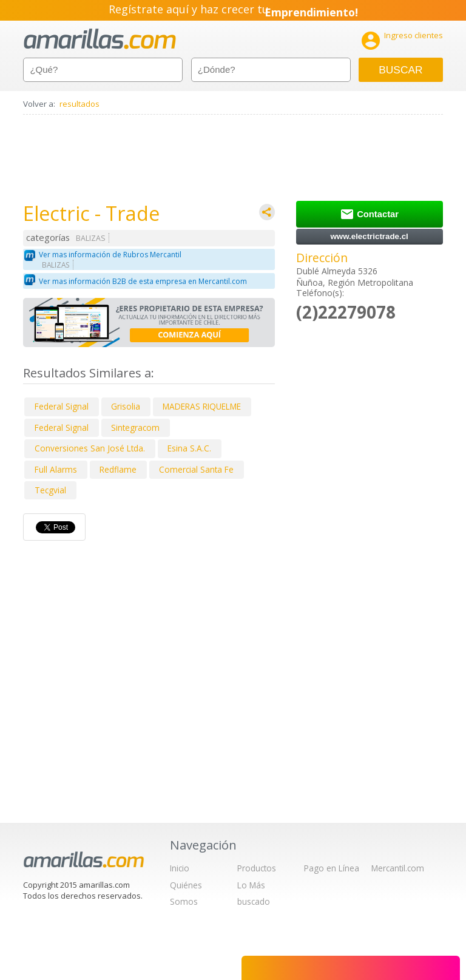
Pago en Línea (332, 868)
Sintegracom (135, 427)
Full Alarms (56, 469)
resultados (79, 104)
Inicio (180, 868)
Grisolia (126, 406)
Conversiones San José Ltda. (90, 448)
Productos (257, 868)
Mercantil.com (398, 868)
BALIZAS (91, 238)
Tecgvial (50, 490)
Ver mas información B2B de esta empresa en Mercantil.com (143, 281)
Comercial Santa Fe (196, 469)
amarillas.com (100, 39)
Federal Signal (62, 406)
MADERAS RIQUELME (202, 406)
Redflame (118, 469)
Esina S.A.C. (189, 448)
